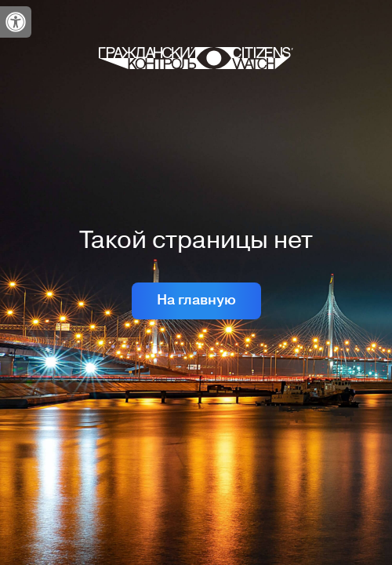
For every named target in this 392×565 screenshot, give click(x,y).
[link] (16, 22)
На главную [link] (196, 300)
